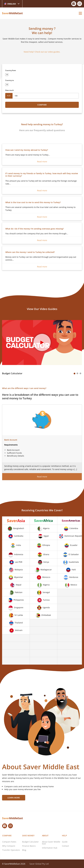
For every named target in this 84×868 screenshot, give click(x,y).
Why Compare (9, 846)
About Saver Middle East (51, 843)
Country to (10, 80)
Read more (42, 162)
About (45, 836)
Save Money (28, 836)
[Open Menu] (80, 13)
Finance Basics (29, 846)
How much (10, 90)
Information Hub (50, 848)
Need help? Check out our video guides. (42, 52)
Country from (11, 70)
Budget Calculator (30, 842)
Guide (65, 842)
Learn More (14, 798)
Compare (42, 105)
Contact (65, 846)
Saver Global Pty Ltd (39, 864)
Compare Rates (9, 842)
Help (64, 836)
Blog (24, 850)
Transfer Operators (11, 850)
